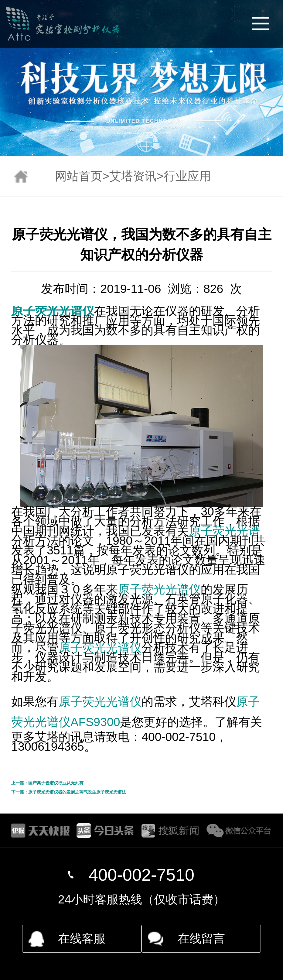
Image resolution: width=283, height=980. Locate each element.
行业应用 (187, 176)
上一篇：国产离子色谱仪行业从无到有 (47, 783)
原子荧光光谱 (224, 531)
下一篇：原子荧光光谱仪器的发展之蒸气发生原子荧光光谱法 (69, 792)
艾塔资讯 (133, 176)
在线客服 (82, 939)
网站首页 (79, 176)
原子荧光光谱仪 (53, 311)
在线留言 (201, 939)
